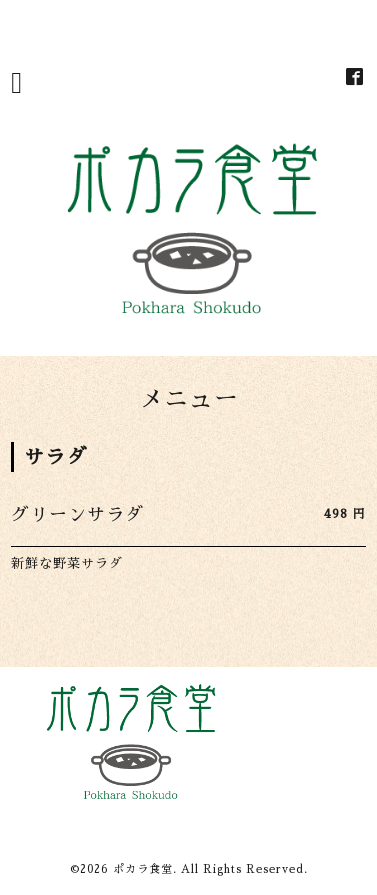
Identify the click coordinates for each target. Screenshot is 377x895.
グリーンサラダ (77, 515)
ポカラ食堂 (143, 869)
